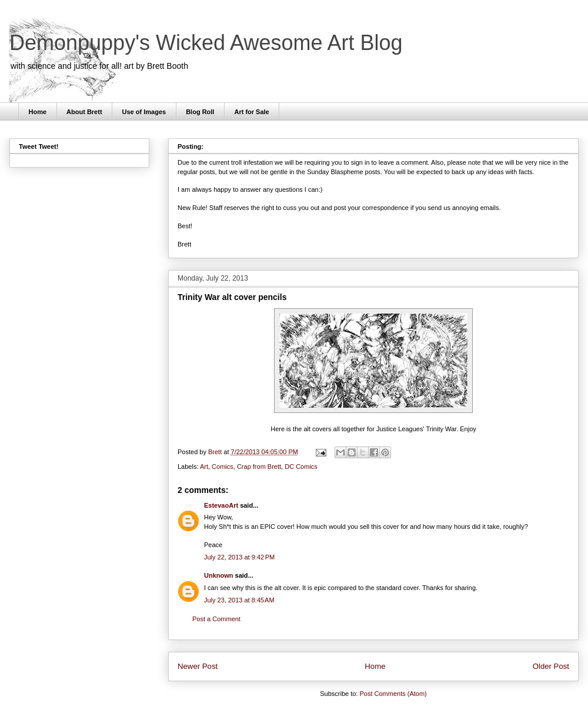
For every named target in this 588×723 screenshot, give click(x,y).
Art (204, 467)
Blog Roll (200, 112)
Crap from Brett (259, 467)
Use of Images (144, 112)
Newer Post (198, 666)
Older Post (551, 666)
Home (38, 112)
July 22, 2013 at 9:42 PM (239, 557)
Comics (223, 467)
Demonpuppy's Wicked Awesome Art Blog (206, 43)
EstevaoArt (221, 505)
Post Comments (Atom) (393, 694)
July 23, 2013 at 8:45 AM (239, 600)
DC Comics (301, 467)
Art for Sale (251, 112)
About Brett (84, 112)
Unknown (219, 575)
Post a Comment (216, 619)
